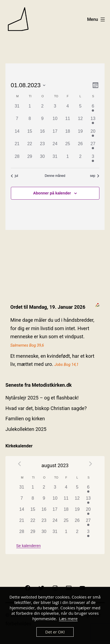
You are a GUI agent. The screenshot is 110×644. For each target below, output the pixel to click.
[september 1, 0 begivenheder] (68, 160)
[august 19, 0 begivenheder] (80, 134)
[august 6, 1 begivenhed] (93, 109)
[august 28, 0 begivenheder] (17, 160)
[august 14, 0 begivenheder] (17, 134)
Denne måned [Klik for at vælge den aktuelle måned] (55, 176)
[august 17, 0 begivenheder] (55, 134)
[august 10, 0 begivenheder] (55, 122)
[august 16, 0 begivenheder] (43, 134)
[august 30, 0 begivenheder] (43, 160)
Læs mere (68, 619)
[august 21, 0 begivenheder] (17, 147)
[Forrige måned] (20, 464)
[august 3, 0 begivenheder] (55, 109)
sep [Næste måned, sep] (95, 176)
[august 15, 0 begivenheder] (30, 134)
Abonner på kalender (52, 193)
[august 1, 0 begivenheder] (30, 109)
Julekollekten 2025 (26, 429)
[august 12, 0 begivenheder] (80, 122)
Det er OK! (55, 632)
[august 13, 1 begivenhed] (93, 122)
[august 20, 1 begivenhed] (93, 134)
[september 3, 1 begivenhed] (93, 160)
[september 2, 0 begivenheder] (80, 160)
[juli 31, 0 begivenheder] (17, 109)
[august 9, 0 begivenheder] (43, 122)
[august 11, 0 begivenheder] (68, 122)
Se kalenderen (29, 546)
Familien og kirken (25, 419)
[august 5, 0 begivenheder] (80, 109)
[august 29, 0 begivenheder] (30, 160)
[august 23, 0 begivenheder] (43, 147)
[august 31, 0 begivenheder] (55, 160)
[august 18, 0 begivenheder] (68, 134)
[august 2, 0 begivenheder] (43, 109)
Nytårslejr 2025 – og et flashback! (42, 398)
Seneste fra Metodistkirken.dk (39, 385)
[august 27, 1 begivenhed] (93, 147)
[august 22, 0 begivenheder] (30, 147)
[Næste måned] (90, 464)
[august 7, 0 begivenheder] (17, 122)
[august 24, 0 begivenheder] (55, 147)
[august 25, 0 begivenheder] (68, 147)
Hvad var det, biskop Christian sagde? (46, 408)
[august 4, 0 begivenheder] (68, 109)
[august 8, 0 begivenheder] (30, 122)
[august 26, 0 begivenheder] (80, 147)
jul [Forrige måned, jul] (15, 176)
